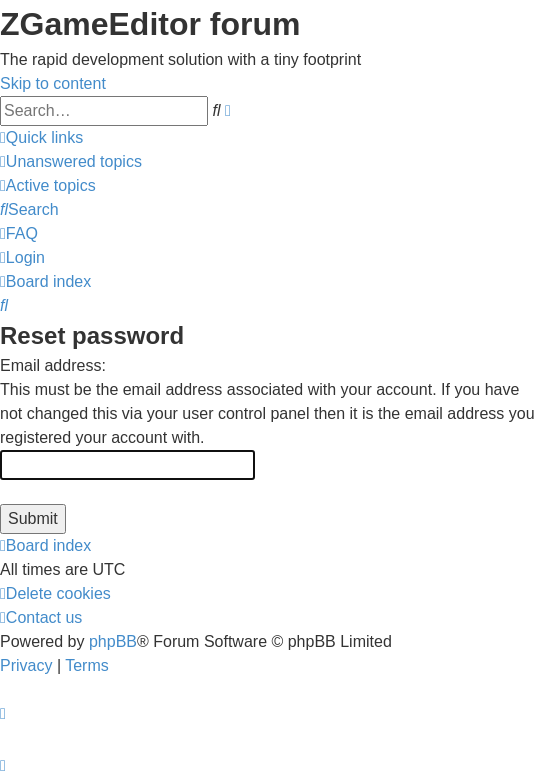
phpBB (113, 641)
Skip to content (53, 83)
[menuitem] (71, 161)
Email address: (53, 365)
